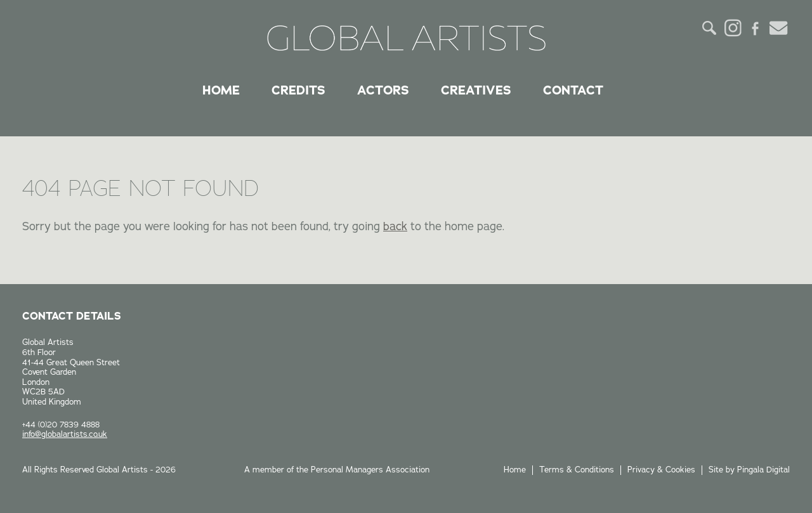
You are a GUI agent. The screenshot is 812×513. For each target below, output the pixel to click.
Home (221, 90)
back (395, 226)
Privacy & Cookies (661, 470)
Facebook (756, 28)
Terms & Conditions (577, 470)
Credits (298, 90)
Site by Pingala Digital (749, 470)
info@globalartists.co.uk (65, 434)
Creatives (476, 90)
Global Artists (406, 38)
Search (710, 28)
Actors (383, 90)
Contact (573, 90)
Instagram (733, 28)
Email (778, 28)
